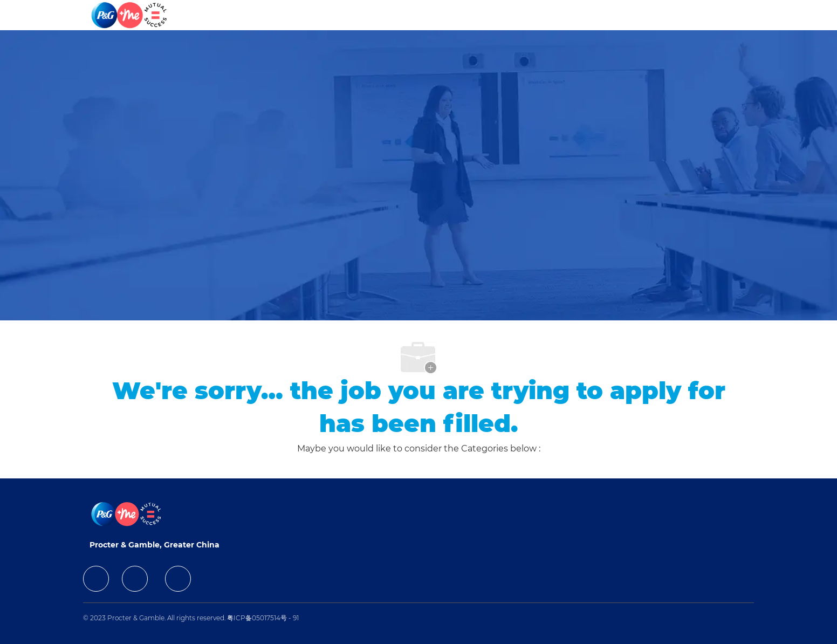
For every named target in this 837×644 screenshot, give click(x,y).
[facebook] (96, 579)
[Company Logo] (130, 15)
